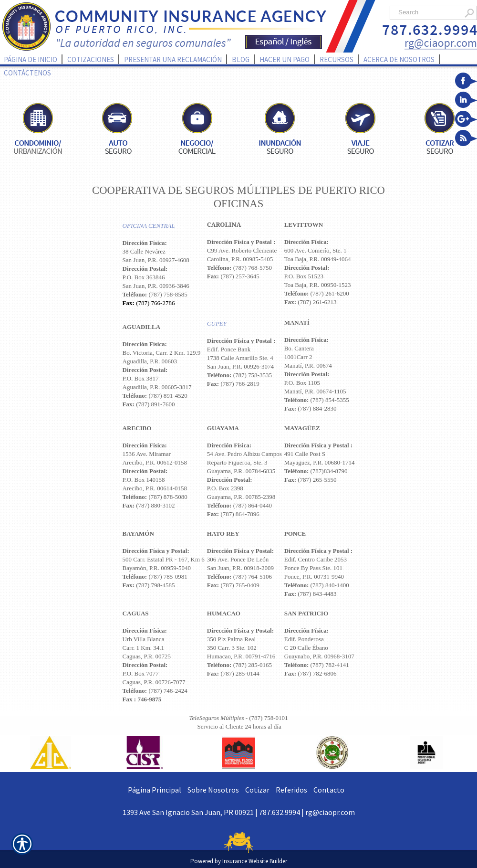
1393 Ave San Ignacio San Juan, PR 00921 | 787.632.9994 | (214, 812)
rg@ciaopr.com (330, 812)
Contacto (329, 790)
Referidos (291, 790)
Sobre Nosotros (213, 790)
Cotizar (257, 790)
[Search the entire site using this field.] (428, 12)
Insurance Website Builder (255, 861)
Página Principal (155, 790)
